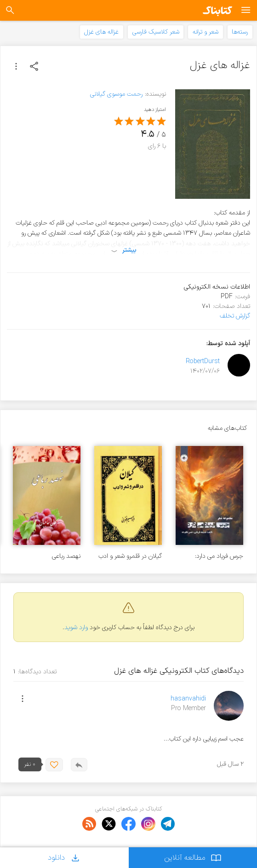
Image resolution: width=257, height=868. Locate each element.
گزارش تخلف (235, 316)
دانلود (64, 858)
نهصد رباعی (66, 556)
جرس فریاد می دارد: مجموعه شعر (219, 556)
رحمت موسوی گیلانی (116, 94)
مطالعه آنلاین (193, 858)
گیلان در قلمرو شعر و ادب (130, 556)
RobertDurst (203, 362)
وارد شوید (76, 628)
